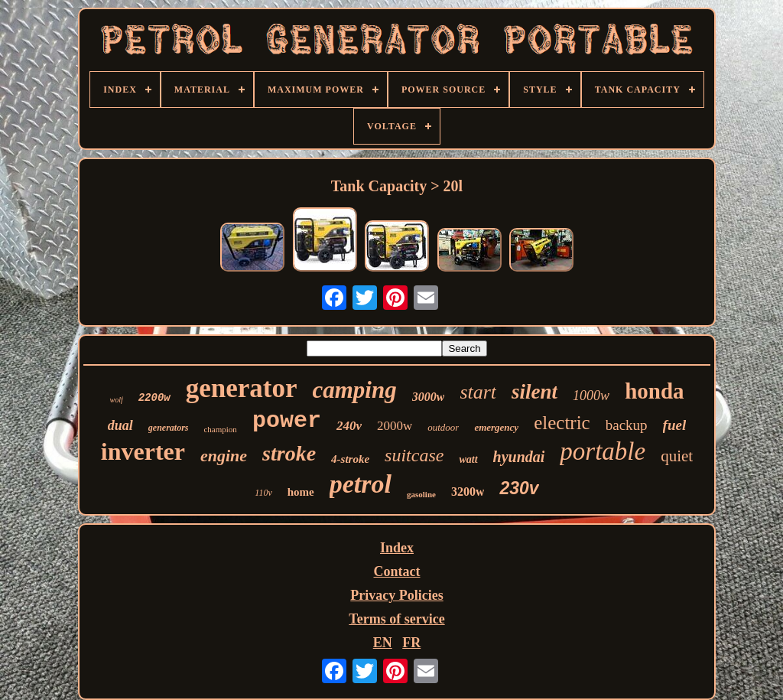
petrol (361, 484)
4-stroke (350, 459)
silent (534, 392)
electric (562, 423)
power (287, 421)
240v (349, 426)
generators (169, 428)
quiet (677, 456)
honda (654, 391)
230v (519, 488)
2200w (154, 398)
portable (603, 451)
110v (263, 493)
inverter (143, 451)
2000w (395, 426)
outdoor (443, 427)
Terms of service (396, 619)
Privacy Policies (396, 595)
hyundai (519, 457)
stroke (289, 453)
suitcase (414, 455)
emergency (496, 427)
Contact (397, 571)
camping (355, 390)
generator (242, 388)
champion (220, 429)
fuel (675, 425)
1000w (591, 396)
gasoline (421, 494)
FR (411, 643)
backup (627, 425)
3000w (429, 397)
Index (397, 548)
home (301, 492)
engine (224, 456)
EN (383, 643)
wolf (116, 400)
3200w (468, 492)
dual (120, 425)
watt (468, 459)
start (478, 392)
